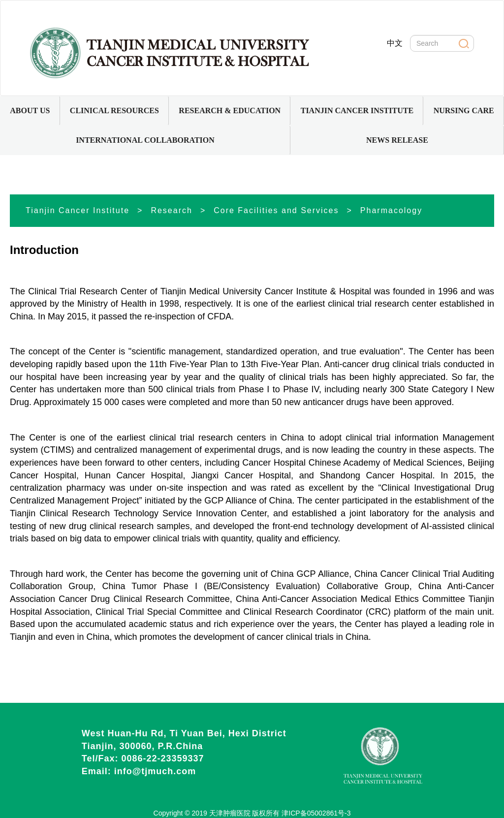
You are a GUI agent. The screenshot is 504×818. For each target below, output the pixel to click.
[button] (30, 111)
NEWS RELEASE (397, 140)
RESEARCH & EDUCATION (230, 110)
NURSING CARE (464, 110)
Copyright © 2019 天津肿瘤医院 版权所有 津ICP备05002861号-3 (252, 813)
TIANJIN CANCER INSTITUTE (357, 110)
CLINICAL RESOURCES (114, 110)
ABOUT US (30, 110)
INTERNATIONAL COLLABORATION (145, 140)
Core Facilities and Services (276, 210)
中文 (395, 43)
